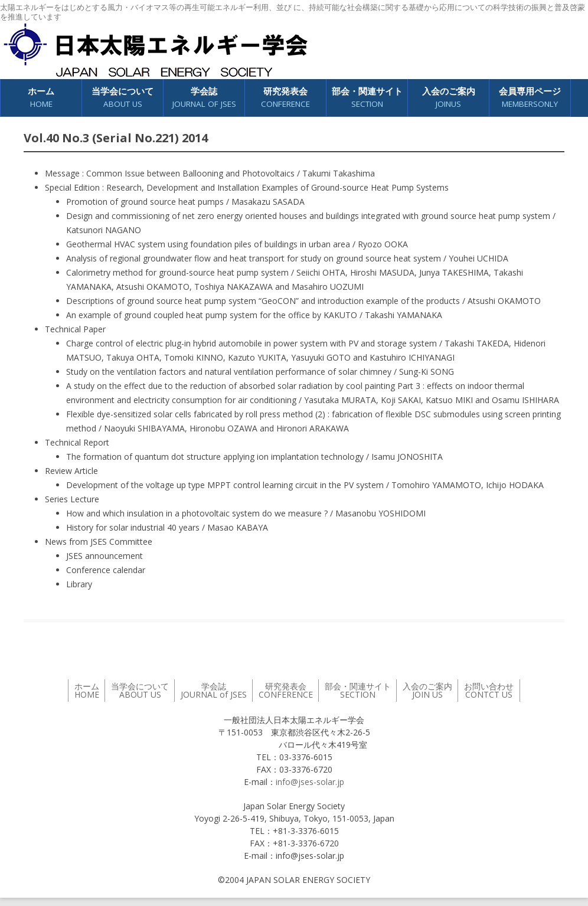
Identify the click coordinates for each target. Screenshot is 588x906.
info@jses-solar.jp (310, 782)
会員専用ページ (530, 98)
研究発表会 (285, 98)
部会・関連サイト (367, 98)
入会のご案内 (449, 98)
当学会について (122, 98)
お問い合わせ (489, 690)
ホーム (41, 98)
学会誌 (204, 98)
